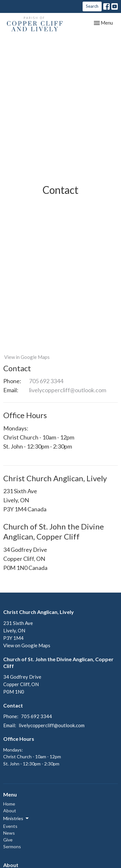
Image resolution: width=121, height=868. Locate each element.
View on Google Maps (27, 645)
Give (8, 840)
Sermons (12, 846)
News (9, 833)
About (10, 811)
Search (92, 6)
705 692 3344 (46, 381)
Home (9, 804)
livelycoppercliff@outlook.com (68, 390)
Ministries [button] (16, 818)
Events (10, 826)
